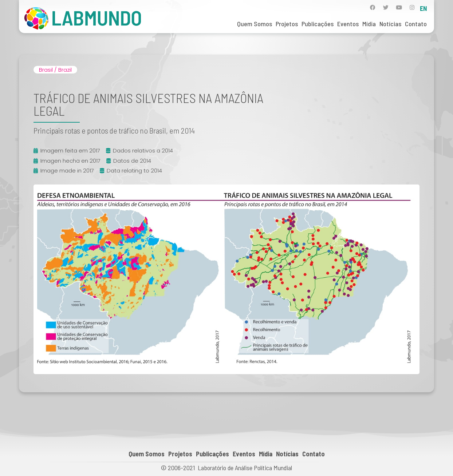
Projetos (287, 24)
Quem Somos (255, 24)
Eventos (348, 24)
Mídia (369, 24)
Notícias (390, 24)
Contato (416, 24)
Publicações (318, 24)
